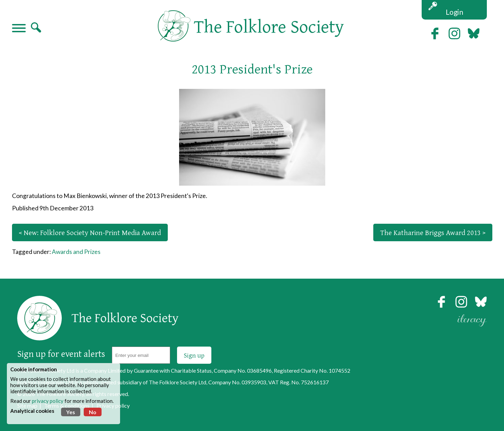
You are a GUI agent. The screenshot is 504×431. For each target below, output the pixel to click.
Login (454, 12)
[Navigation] (19, 29)
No (93, 412)
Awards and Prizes (76, 252)
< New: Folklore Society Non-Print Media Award (90, 232)
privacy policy (48, 401)
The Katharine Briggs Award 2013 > (433, 232)
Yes (71, 412)
